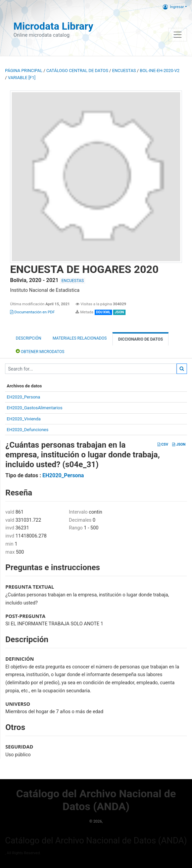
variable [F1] (21, 78)
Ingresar (173, 7)
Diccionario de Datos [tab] (140, 339)
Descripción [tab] (29, 338)
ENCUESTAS (124, 71)
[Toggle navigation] (178, 35)
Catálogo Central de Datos (77, 71)
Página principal (24, 71)
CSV (163, 444)
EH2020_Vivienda (24, 419)
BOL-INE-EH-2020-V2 (160, 71)
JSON (179, 444)
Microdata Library (53, 26)
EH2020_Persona (23, 397)
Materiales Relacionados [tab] (80, 338)
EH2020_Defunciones (28, 430)
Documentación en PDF (32, 312)
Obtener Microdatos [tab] (40, 351)
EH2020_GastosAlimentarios (35, 408)
